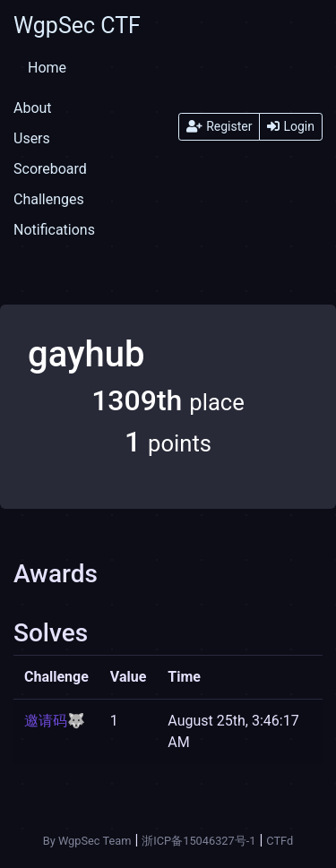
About (33, 108)
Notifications (54, 230)
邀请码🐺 (55, 721)
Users (32, 138)
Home (47, 68)
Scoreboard (50, 169)
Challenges (49, 199)
